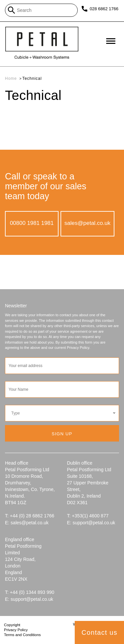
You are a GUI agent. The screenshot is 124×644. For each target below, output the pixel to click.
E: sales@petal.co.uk (27, 523)
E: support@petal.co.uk (91, 523)
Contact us (99, 632)
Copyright (12, 625)
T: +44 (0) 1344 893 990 (30, 592)
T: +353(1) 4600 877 (88, 516)
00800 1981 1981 (32, 223)
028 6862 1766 (104, 9)
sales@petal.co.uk (87, 223)
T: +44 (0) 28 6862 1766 (30, 516)
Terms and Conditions (22, 635)
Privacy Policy (16, 630)
